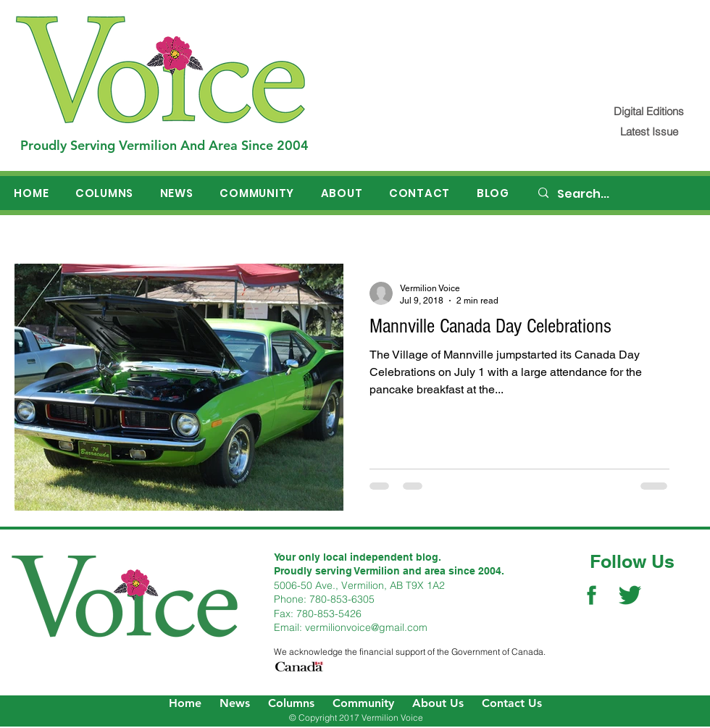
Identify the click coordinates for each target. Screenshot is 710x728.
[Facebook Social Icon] (592, 595)
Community (363, 703)
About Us (438, 703)
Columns (291, 703)
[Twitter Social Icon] (630, 595)
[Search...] (617, 194)
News (235, 703)
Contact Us (512, 703)
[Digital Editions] (649, 111)
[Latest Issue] (649, 131)
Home (185, 703)
